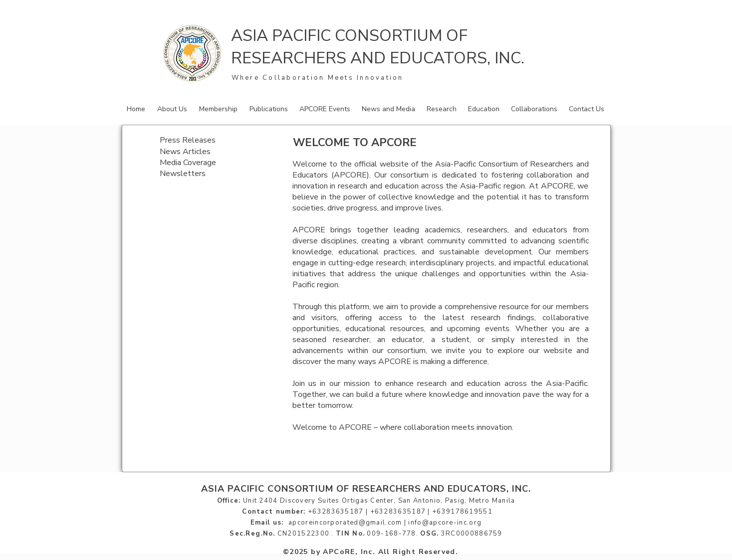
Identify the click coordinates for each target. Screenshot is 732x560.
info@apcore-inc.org (445, 523)
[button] (173, 109)
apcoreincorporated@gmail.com (345, 523)
